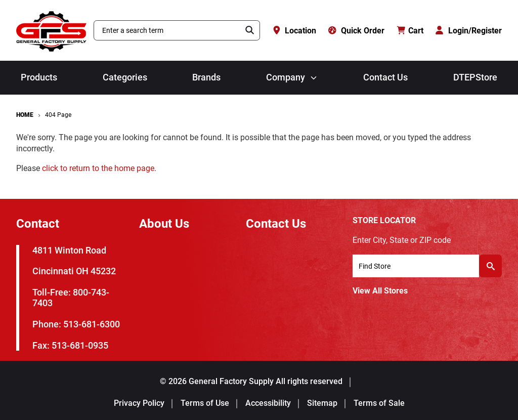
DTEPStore (475, 77)
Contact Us (385, 77)
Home (25, 115)
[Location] (294, 30)
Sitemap (322, 403)
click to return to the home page (98, 168)
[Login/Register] (469, 30)
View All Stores (380, 291)
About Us (164, 224)
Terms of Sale (379, 403)
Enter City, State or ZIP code (402, 240)
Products (39, 77)
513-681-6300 (92, 324)
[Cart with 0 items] (410, 30)
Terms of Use (205, 403)
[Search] (250, 30)
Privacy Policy (139, 403)
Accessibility (268, 403)
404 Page (58, 115)
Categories (125, 77)
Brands (206, 77)
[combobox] (167, 30)
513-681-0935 (80, 345)
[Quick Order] (356, 30)
